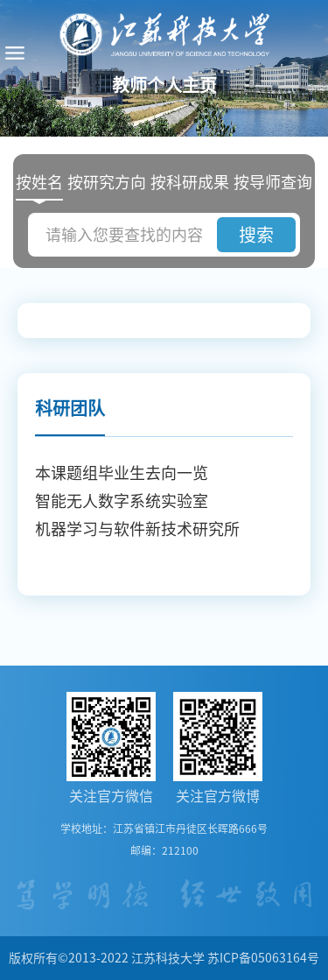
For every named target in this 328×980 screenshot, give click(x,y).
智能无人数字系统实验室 (122, 501)
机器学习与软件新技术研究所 (137, 529)
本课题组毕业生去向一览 (122, 473)
